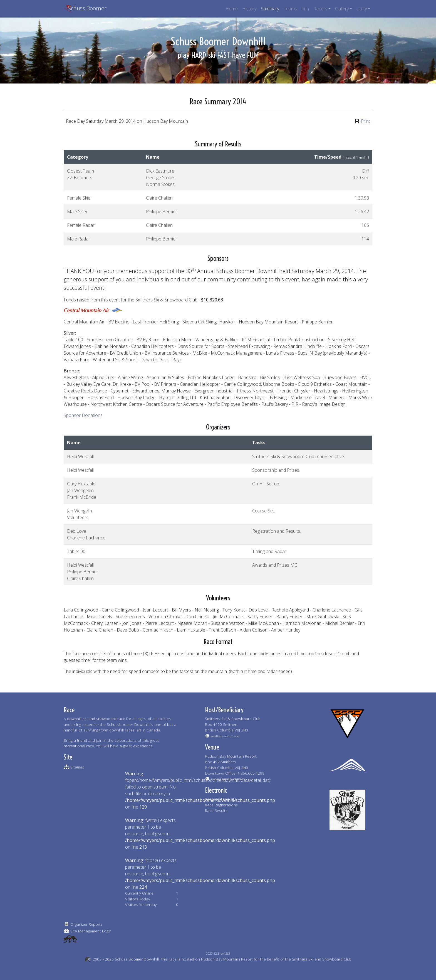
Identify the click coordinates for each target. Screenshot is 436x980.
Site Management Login (91, 931)
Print (366, 121)
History (249, 9)
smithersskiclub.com (226, 736)
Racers (320, 9)
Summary (270, 9)
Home (232, 9)
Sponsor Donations (83, 415)
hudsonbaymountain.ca (228, 779)
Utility (362, 9)
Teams (290, 9)
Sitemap (77, 767)
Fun (305, 9)
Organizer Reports (86, 924)
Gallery (342, 9)
